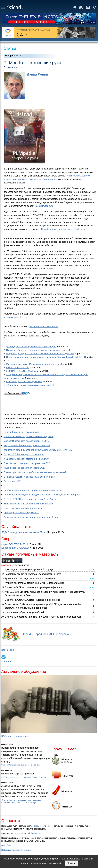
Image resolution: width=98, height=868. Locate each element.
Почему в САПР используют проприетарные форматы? (34, 587)
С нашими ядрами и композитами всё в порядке (29, 477)
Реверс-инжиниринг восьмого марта (23, 508)
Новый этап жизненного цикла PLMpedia (63, 229)
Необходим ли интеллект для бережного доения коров (33, 490)
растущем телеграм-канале (43, 326)
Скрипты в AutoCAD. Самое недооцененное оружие (34, 350)
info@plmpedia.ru (44, 206)
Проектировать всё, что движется (21, 513)
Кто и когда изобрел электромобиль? (25, 612)
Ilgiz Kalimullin (7, 770)
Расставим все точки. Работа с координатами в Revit (34, 364)
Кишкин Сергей (7, 745)
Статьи (10, 48)
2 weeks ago (36, 765)
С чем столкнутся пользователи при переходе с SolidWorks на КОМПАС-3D (46, 357)
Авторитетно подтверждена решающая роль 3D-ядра (32, 517)
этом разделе (11, 317)
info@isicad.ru (34, 833)
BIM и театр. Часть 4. (17, 368)
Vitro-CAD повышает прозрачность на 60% (26, 441)
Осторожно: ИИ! (12, 481)
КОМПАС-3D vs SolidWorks (20, 371)
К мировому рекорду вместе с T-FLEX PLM (26, 459)
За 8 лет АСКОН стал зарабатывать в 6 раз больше (31, 499)
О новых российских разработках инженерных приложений (35, 472)
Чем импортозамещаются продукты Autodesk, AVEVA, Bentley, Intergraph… (43, 495)
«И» (6, 486)
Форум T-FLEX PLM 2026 (15, 544)
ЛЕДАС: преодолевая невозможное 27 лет (24, 532)
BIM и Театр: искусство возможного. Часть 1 (31, 385)
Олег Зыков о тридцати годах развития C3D (27, 463)
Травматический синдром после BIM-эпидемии (29, 437)
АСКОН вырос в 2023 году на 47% (24, 382)
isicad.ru (36, 826)
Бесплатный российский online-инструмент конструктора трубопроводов (43, 617)
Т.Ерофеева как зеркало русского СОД (24, 468)
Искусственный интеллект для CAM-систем (27, 445)
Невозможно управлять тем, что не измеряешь (29, 504)
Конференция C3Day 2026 (15, 548)
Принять (72, 863)
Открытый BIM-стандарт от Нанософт (24, 454)
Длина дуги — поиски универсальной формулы (31, 347)
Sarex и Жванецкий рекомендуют (21, 432)
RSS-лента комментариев (15, 736)
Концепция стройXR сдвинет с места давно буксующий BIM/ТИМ (38, 450)
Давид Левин (37, 74)
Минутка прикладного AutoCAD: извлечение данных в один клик (40, 354)
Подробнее (6, 845)
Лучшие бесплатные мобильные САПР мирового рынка (34, 583)
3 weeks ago (44, 777)
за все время (22, 565)
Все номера (8, 650)
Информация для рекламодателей (16, 850)
